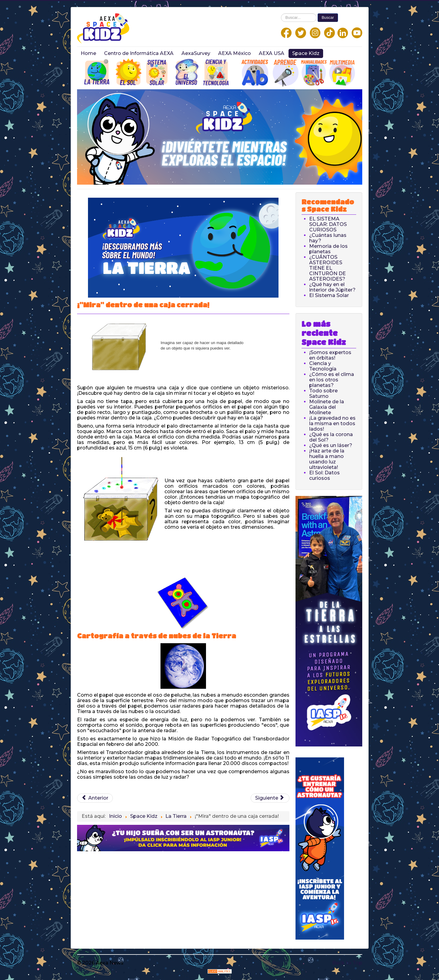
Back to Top (347, 963)
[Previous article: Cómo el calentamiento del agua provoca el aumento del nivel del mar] (95, 798)
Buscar (328, 17)
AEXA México (235, 53)
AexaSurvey (196, 53)
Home (88, 53)
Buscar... (281, 14)
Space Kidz (306, 53)
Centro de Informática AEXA (139, 53)
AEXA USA (272, 53)
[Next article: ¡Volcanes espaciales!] (270, 798)
